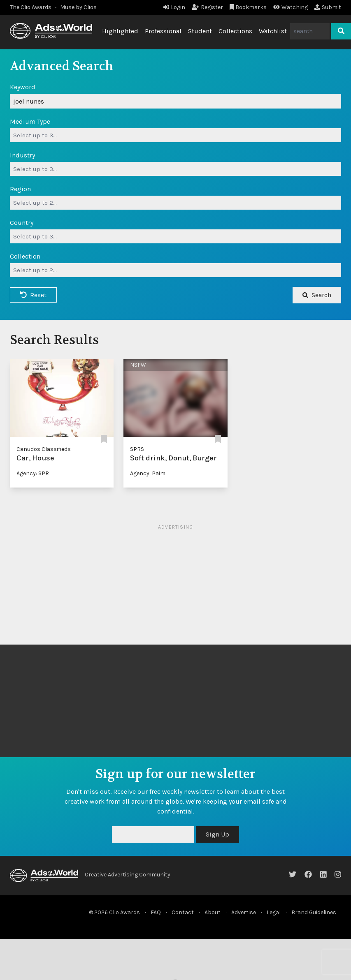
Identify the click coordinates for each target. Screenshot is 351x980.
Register (207, 7)
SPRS (137, 449)
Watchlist (273, 31)
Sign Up (217, 834)
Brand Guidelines (314, 912)
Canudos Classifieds (44, 449)
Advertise (244, 912)
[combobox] (175, 135)
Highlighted (120, 31)
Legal (274, 912)
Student (200, 31)
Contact (183, 912)
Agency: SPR (33, 473)
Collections (235, 31)
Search (317, 295)
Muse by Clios (78, 7)
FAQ (156, 912)
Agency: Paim (148, 473)
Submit (328, 7)
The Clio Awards (31, 7)
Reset (33, 295)
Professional (163, 31)
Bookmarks (248, 7)
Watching (291, 7)
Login (174, 7)
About (213, 912)
